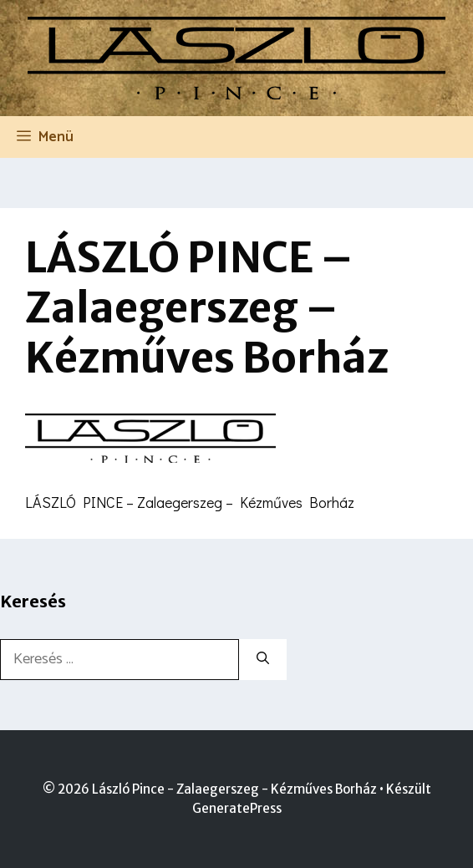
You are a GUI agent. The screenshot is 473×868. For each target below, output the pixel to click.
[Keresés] (263, 660)
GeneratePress (237, 808)
